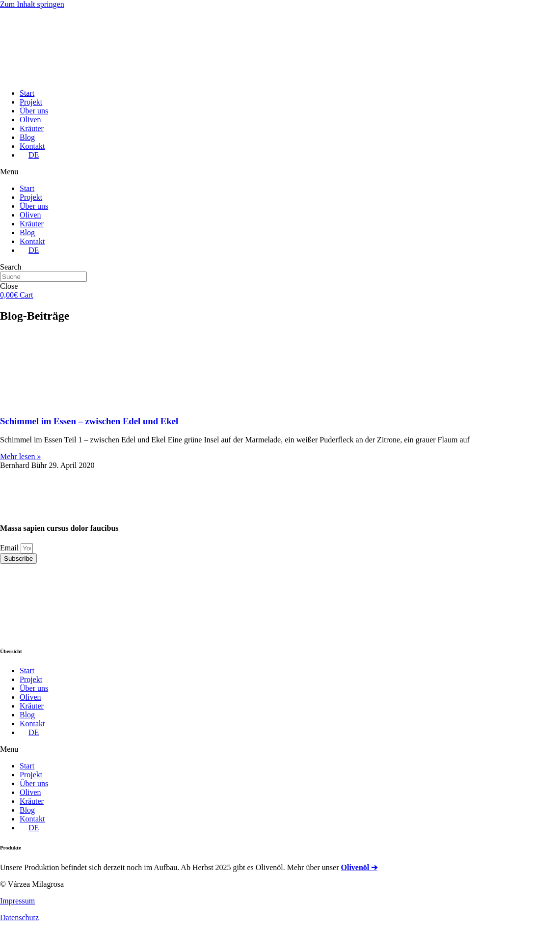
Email (10, 548)
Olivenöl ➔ (360, 867)
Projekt (31, 102)
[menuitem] (29, 155)
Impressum (17, 901)
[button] (280, 172)
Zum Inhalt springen (32, 4)
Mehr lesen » (21, 456)
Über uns (34, 111)
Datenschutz (19, 917)
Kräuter (32, 128)
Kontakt (32, 146)
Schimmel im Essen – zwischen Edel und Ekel (89, 421)
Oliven (30, 120)
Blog (27, 137)
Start (27, 93)
